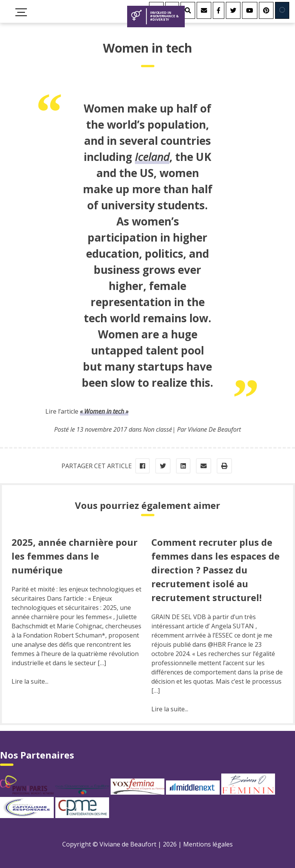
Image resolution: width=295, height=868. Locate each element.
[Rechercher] (188, 10)
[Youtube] (250, 10)
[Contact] (204, 10)
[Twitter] (233, 10)
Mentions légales (208, 844)
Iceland (152, 157)
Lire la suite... (30, 681)
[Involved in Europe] (282, 10)
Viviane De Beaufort (214, 429)
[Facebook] (219, 10)
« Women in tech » (104, 411)
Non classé (158, 429)
